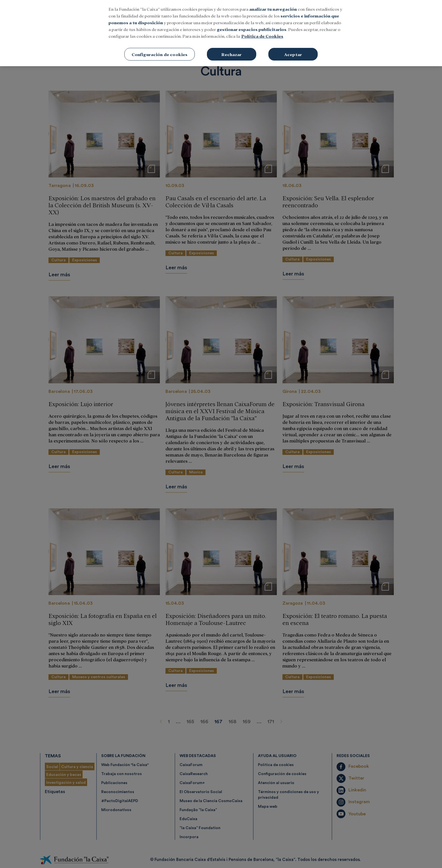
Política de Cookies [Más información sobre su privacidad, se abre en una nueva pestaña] (262, 29)
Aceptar (293, 48)
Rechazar (231, 48)
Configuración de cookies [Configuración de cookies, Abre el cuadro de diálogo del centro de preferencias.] (160, 48)
